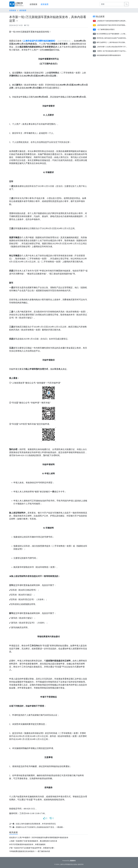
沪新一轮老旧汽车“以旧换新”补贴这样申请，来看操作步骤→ (32, 848)
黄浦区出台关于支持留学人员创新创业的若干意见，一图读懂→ (40, 827)
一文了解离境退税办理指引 (106, 29)
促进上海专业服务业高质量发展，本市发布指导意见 (36, 824)
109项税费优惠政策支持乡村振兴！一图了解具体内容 (30, 851)
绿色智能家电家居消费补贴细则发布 (109, 55)
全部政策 (33, 4)
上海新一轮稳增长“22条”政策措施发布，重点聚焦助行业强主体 (33, 841)
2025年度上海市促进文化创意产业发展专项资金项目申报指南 (117, 38)
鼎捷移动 (73, 861)
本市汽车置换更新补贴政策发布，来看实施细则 (27, 844)
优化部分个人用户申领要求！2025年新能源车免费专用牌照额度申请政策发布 (39, 838)
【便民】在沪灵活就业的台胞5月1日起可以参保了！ (114, 51)
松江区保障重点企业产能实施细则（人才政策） (112, 34)
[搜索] (112, 4)
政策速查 (45, 4)
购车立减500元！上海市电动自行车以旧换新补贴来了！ (115, 42)
